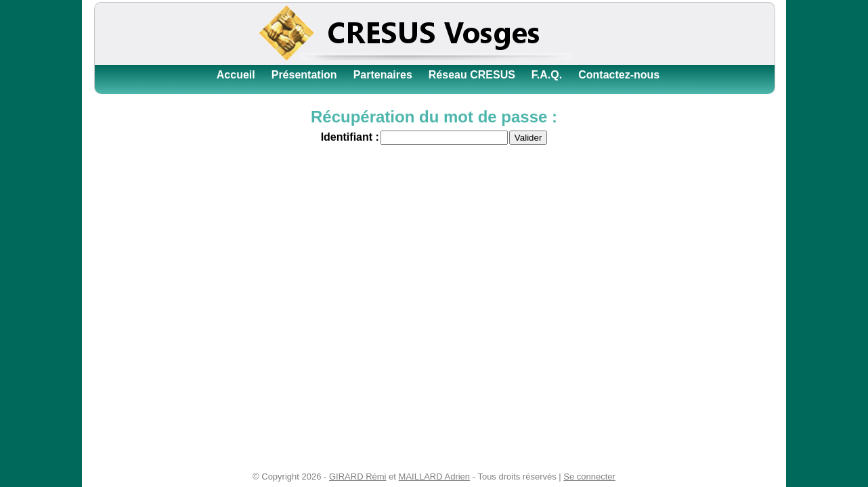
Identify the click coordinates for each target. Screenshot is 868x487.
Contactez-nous (619, 75)
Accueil (236, 75)
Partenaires (383, 75)
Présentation (304, 75)
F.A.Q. (547, 75)
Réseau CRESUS (472, 75)
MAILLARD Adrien (435, 477)
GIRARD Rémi (358, 477)
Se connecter (589, 477)
